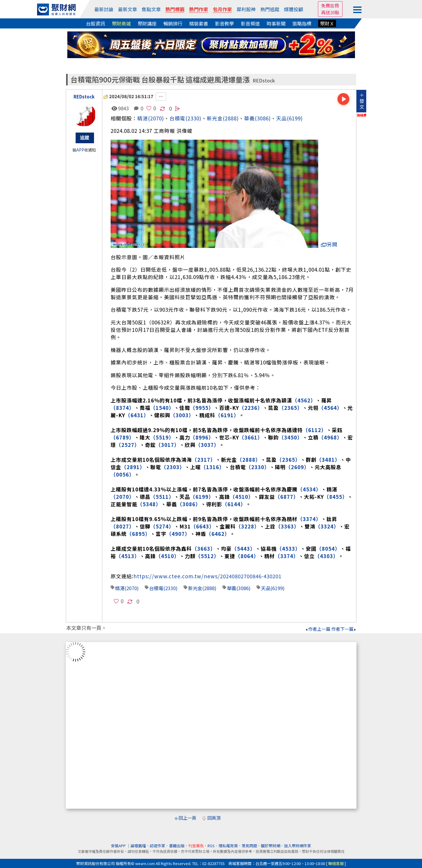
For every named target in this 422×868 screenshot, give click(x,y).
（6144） (234, 504)
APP (80, 150)
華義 (249, 118)
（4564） (330, 408)
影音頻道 (250, 23)
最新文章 (128, 9)
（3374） (309, 519)
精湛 (143, 118)
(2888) (231, 118)
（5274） (162, 526)
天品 (281, 118)
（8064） (247, 556)
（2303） (173, 467)
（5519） (162, 437)
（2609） (297, 467)
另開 (329, 244)
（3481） (328, 460)
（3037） (207, 445)
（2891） (133, 467)
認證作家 (157, 846)
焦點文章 (151, 9)
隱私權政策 (228, 846)
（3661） (251, 437)
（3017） (168, 445)
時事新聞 (276, 23)
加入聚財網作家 (298, 846)
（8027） (122, 526)
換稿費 (362, 115)
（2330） (258, 467)
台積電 (156, 588)
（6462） (218, 534)
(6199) (295, 118)
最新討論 (104, 9)
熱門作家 (199, 9)
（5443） (243, 548)
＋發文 (362, 101)
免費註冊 (330, 5)
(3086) (263, 118)
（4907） (178, 534)
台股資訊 (95, 23)
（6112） (315, 430)
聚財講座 (147, 23)
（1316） (213, 467)
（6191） (227, 415)
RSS (211, 846)
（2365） (291, 408)
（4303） (327, 556)
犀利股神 (246, 9)
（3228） (248, 526)
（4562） (304, 400)
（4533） (289, 548)
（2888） (249, 460)
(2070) (156, 118)
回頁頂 (214, 818)
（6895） (138, 534)
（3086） (189, 504)
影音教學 (224, 23)
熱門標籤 (175, 9)
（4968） (330, 437)
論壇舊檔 (138, 846)
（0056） (122, 474)
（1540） (162, 408)
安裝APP (119, 846)
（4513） (128, 556)
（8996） (202, 437)
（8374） (122, 408)
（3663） (204, 548)
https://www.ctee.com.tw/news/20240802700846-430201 (207, 576)
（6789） (122, 437)
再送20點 (330, 12)
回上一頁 (187, 818)
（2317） (204, 460)
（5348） (149, 504)
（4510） (242, 497)
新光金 (215, 118)
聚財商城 (121, 23)
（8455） (336, 497)
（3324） (327, 526)
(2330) (193, 118)
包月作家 (222, 9)
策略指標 (302, 23)
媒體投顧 (294, 9)
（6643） (203, 526)
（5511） (162, 497)
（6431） (137, 415)
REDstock (264, 81)
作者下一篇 (344, 629)
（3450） (291, 437)
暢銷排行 (173, 23)
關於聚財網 (271, 846)
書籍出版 (177, 846)
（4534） (309, 489)
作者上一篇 (318, 629)
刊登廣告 (196, 846)
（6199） (202, 497)
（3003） (182, 415)
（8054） (328, 548)
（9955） (202, 408)
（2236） (251, 408)
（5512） (207, 556)
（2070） (122, 497)
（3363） (287, 526)
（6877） (287, 497)
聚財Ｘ (327, 23)
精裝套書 (199, 23)
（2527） (128, 445)
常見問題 (249, 846)
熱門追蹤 (270, 9)
